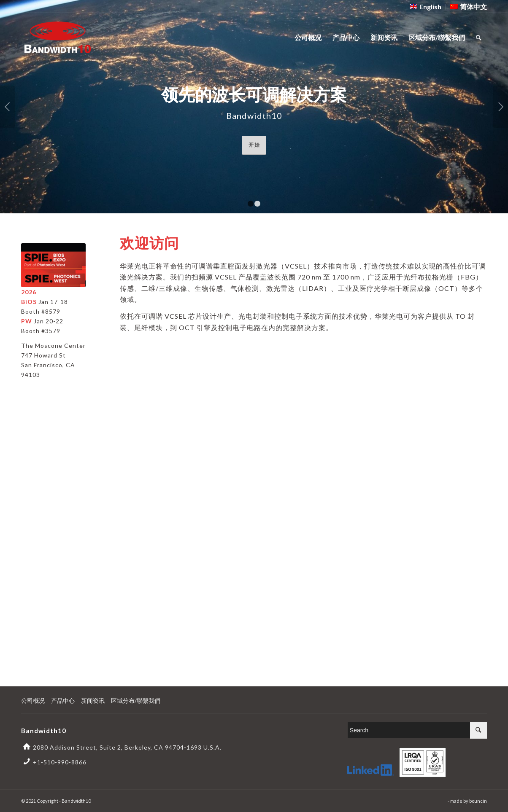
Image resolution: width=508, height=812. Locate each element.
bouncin (478, 801)
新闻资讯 (93, 700)
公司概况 (33, 700)
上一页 (7, 107)
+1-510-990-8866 (60, 762)
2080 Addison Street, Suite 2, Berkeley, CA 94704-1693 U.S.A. (127, 747)
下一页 (501, 107)
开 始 (254, 145)
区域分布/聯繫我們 (136, 700)
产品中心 (63, 700)
